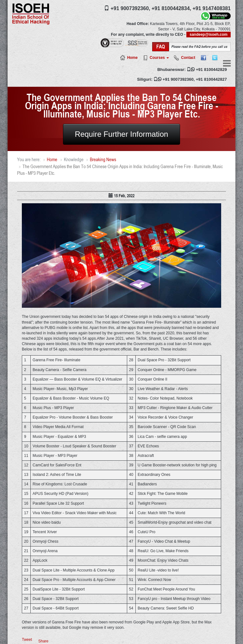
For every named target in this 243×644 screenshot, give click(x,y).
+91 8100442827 (211, 79)
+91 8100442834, (171, 8)
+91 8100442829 (211, 69)
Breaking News (103, 159)
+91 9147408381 (212, 8)
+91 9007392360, (130, 8)
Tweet (27, 640)
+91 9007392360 (178, 79)
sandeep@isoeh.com (209, 35)
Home (132, 58)
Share (43, 641)
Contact (188, 58)
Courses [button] (159, 58)
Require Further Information (122, 134)
